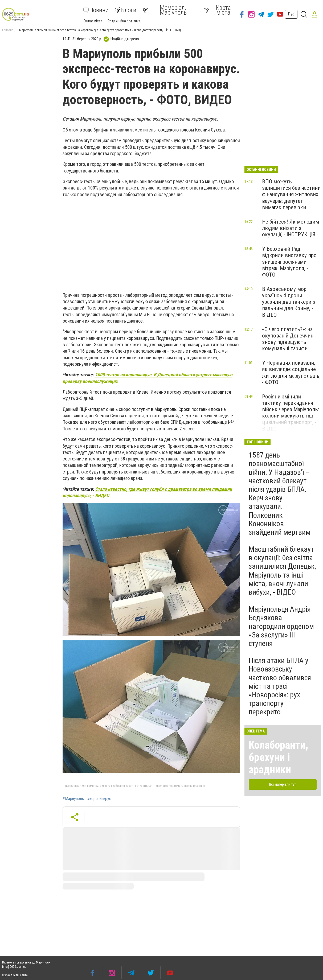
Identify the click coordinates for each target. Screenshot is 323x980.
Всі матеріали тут (283, 784)
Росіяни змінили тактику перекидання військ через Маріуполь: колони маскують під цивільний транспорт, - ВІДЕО (291, 413)
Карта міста (218, 10)
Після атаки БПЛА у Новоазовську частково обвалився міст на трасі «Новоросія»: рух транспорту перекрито (280, 686)
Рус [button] (291, 14)
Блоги (126, 10)
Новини (96, 10)
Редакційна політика (124, 21)
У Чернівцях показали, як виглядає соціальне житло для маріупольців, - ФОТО (291, 372)
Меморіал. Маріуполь (165, 10)
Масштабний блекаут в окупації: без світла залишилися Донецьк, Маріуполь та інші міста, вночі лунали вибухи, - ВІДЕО (282, 571)
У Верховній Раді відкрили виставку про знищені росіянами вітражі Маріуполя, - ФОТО (289, 262)
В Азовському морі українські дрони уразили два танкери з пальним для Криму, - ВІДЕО (289, 302)
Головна (8, 30)
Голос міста (93, 21)
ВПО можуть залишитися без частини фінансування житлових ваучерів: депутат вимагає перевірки (291, 194)
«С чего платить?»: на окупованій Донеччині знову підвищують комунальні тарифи (288, 339)
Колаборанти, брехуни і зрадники (278, 757)
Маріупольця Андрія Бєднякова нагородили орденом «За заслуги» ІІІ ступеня (281, 626)
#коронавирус (99, 799)
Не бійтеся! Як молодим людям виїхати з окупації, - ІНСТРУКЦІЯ (291, 228)
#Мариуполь (73, 799)
